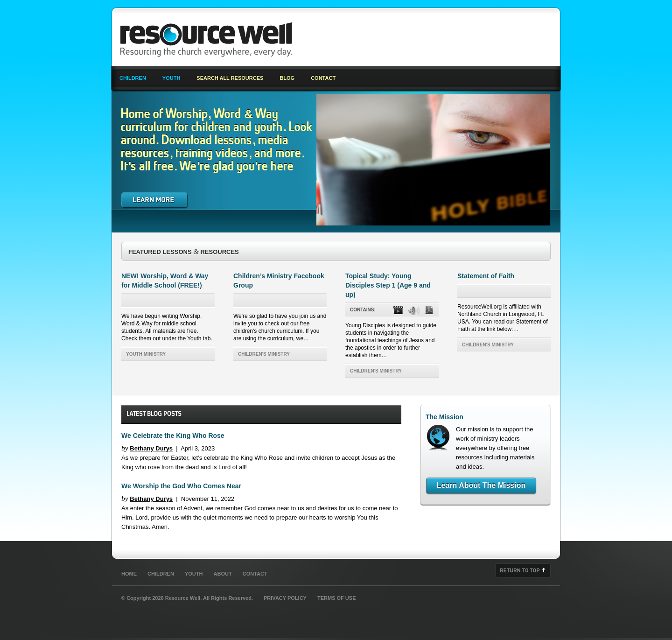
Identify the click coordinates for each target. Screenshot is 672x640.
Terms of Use (337, 598)
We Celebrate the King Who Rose (173, 436)
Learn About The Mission (481, 485)
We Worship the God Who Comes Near (181, 486)
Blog (287, 78)
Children (133, 78)
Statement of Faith (486, 276)
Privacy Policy (285, 598)
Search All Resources (230, 78)
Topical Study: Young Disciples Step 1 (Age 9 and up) (388, 285)
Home (129, 574)
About (223, 574)
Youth (171, 78)
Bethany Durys (151, 448)
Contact (323, 78)
